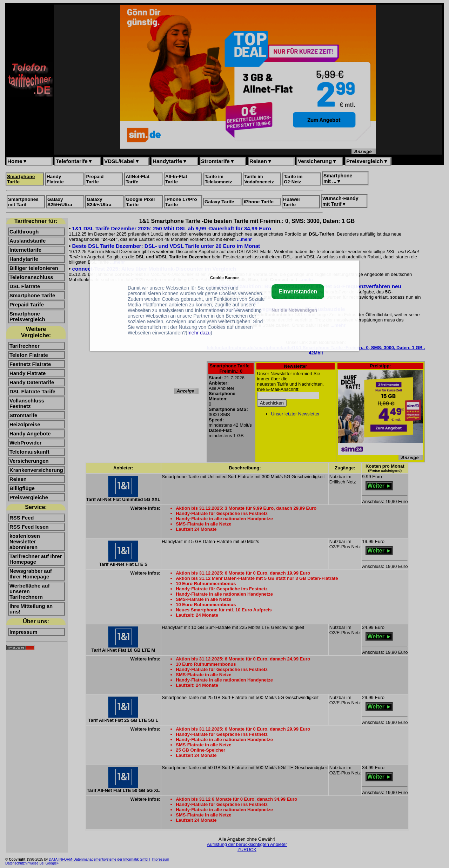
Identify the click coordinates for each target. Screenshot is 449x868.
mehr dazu (199, 333)
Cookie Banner (224, 277)
